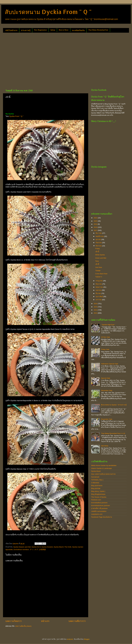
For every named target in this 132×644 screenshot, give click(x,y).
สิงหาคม (99, 246)
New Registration (40, 30)
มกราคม (99, 300)
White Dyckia (100, 255)
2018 (96, 227)
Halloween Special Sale (110, 364)
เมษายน (99, 290)
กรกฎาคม (99, 281)
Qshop (53, 30)
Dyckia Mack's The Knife (63, 547)
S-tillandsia (95, 483)
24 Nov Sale (105, 337)
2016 (96, 304)
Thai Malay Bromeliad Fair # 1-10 (113, 433)
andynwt (70, 639)
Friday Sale (105, 349)
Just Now (99, 267)
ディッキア (34, 550)
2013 (96, 313)
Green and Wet (101, 258)
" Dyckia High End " (108, 325)
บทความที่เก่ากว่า (77, 621)
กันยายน (99, 243)
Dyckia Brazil (96, 471)
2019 (96, 224)
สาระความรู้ (26, 30)
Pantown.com (96, 500)
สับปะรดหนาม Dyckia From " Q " (48, 12)
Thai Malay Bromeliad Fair (98, 30)
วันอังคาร (99, 277)
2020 (96, 221)
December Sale (107, 390)
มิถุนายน (99, 284)
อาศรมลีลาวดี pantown (99, 508)
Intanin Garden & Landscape (102, 468)
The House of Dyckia (99, 497)
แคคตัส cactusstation (99, 511)
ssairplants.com (97, 514)
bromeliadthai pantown (99, 503)
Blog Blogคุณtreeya (98, 494)
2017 (96, 230)
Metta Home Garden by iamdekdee (104, 465)
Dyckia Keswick (47, 547)
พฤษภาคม (100, 287)
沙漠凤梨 (42, 550)
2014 (96, 310)
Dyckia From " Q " (16, 116)
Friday (98, 249)
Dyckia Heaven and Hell (22, 547)
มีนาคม (99, 293)
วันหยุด (98, 271)
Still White (105, 446)
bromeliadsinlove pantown (101, 506)
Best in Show (64, 30)
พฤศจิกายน (100, 236)
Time (97, 261)
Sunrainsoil (95, 477)
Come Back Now (101, 274)
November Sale (107, 419)
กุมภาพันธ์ (99, 297)
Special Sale (106, 378)
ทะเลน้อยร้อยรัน (78, 30)
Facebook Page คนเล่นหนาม (102, 517)
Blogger (87, 639)
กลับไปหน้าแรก (11, 30)
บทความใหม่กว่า (14, 621)
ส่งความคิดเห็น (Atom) (23, 626)
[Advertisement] (24, 60)
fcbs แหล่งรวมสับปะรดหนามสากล (103, 474)
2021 (96, 218)
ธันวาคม (99, 233)
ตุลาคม (98, 239)
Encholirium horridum (21, 550)
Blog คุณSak (96, 488)
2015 (96, 307)
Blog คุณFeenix (97, 486)
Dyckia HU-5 (36, 547)
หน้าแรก (45, 621)
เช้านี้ (97, 252)
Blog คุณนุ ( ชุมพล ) (98, 491)
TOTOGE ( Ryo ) (97, 480)
